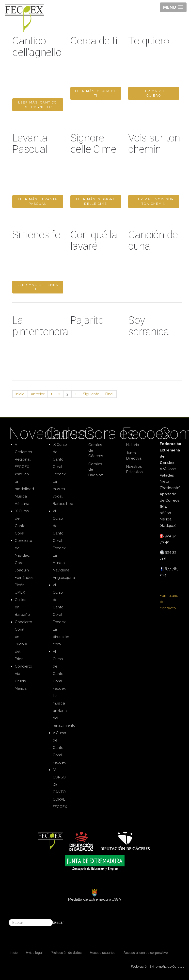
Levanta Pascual (30, 144)
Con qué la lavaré (94, 240)
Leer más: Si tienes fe (38, 287)
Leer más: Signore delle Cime (96, 201)
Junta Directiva (134, 456)
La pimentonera (40, 326)
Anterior (38, 394)
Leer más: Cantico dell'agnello (38, 105)
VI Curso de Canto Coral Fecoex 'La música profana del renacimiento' (64, 688)
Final (109, 394)
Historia (133, 445)
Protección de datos (66, 953)
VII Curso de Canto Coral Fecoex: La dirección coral (61, 615)
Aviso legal (34, 953)
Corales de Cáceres (96, 450)
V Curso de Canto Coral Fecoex (59, 748)
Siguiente (91, 394)
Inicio (20, 394)
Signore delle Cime (93, 144)
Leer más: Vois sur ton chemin (154, 201)
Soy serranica (149, 326)
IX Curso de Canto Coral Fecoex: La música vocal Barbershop (63, 474)
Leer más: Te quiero (154, 93)
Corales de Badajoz (96, 470)
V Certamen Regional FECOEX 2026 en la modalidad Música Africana (24, 474)
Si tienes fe (36, 235)
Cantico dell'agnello (37, 46)
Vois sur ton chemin (154, 144)
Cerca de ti (94, 41)
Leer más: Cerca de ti (96, 93)
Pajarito (87, 320)
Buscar (58, 922)
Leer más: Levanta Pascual (38, 201)
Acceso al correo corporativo (146, 953)
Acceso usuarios (103, 953)
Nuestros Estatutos (134, 469)
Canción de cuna (153, 240)
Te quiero (149, 41)
